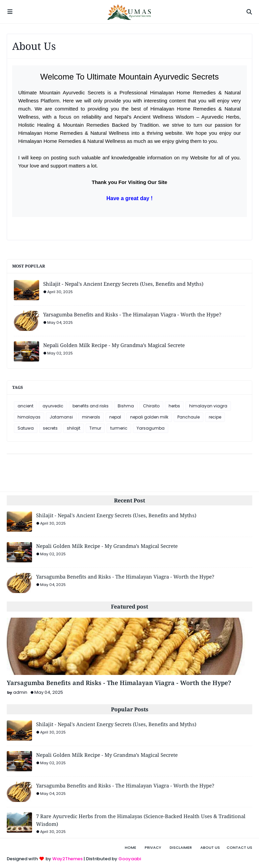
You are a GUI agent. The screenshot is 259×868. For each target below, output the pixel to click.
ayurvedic (53, 406)
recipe (215, 417)
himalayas (29, 417)
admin (20, 692)
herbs (174, 406)
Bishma (126, 406)
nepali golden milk (149, 417)
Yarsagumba (151, 428)
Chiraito (151, 406)
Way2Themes (67, 859)
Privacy (153, 847)
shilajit (74, 428)
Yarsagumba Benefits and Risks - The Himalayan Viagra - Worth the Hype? (132, 314)
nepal (115, 417)
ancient (25, 406)
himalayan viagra (208, 406)
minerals (91, 417)
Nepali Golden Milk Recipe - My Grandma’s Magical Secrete (114, 345)
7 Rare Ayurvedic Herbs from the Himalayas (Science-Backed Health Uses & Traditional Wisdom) (141, 820)
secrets (50, 428)
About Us (210, 847)
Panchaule (189, 417)
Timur (95, 428)
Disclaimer (181, 847)
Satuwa (26, 428)
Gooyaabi (130, 859)
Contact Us (239, 847)
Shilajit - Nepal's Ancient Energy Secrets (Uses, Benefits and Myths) (123, 284)
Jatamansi (61, 417)
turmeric (119, 428)
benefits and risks (91, 406)
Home (131, 847)
